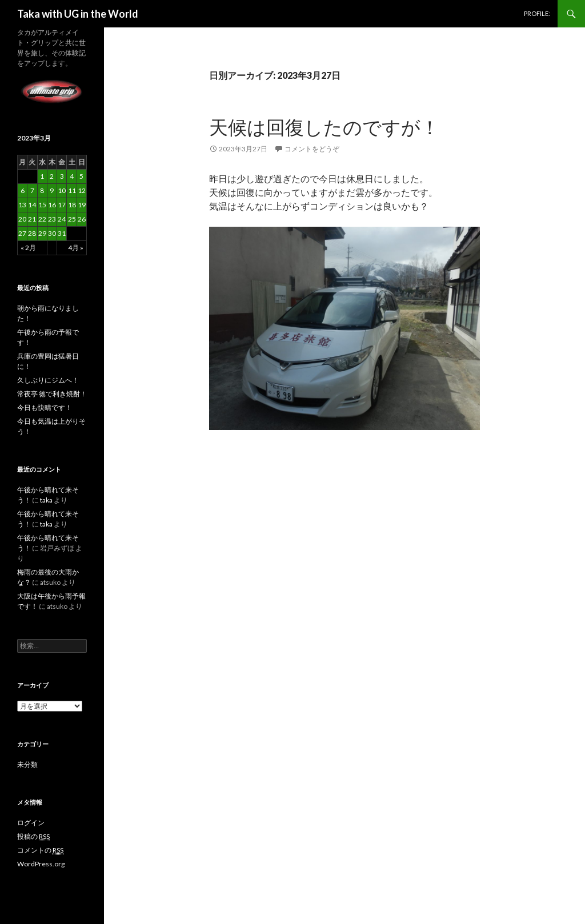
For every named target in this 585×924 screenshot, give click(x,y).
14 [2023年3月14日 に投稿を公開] (32, 205)
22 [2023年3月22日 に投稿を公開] (42, 219)
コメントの (40, 850)
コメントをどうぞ (312, 149)
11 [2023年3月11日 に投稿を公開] (72, 190)
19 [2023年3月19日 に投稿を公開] (82, 205)
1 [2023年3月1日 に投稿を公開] (42, 176)
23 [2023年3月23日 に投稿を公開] (52, 219)
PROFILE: (537, 13)
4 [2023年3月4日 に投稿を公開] (72, 176)
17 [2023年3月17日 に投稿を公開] (62, 205)
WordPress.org (41, 864)
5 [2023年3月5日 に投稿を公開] (81, 176)
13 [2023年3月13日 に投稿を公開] (22, 205)
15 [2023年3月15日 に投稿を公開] (42, 205)
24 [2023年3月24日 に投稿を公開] (62, 219)
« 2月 (28, 248)
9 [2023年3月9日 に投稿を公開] (52, 190)
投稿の (33, 837)
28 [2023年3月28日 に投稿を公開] (32, 233)
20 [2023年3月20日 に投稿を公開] (22, 219)
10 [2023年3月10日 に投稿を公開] (62, 190)
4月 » (76, 248)
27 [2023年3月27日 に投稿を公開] (22, 233)
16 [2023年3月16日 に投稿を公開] (52, 205)
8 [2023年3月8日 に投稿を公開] (42, 190)
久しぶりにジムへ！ (48, 380)
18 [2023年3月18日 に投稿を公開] (72, 205)
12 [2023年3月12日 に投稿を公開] (82, 190)
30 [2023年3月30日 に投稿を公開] (52, 233)
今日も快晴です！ (45, 407)
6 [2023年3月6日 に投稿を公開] (23, 190)
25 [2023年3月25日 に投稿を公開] (72, 219)
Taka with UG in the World (78, 14)
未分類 (27, 764)
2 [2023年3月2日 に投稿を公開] (52, 176)
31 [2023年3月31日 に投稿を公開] (62, 233)
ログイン (31, 823)
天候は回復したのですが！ (324, 127)
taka (46, 500)
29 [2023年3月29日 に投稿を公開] (42, 233)
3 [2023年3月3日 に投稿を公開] (62, 176)
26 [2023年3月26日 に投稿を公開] (82, 219)
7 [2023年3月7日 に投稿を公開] (32, 190)
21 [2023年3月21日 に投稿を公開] (32, 219)
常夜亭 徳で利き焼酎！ (52, 394)
